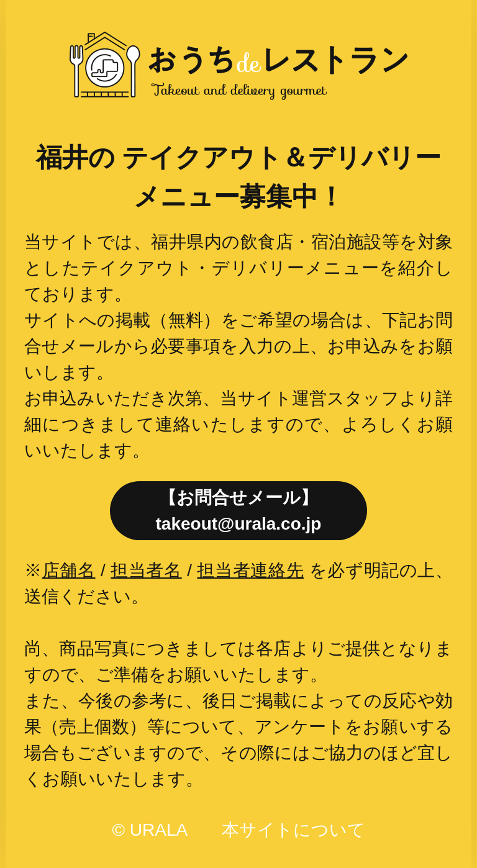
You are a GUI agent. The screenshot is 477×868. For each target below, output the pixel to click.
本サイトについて (293, 830)
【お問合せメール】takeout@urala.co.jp (239, 511)
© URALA (149, 830)
